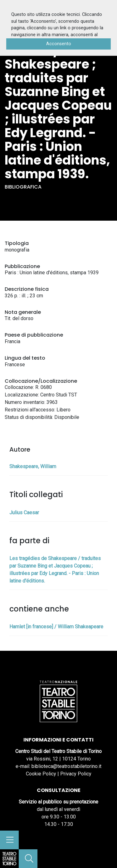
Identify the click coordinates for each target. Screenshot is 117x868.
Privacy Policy (76, 774)
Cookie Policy (41, 774)
